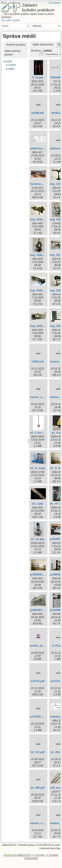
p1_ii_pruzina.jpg (41, 433)
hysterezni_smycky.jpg (44, 184)
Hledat (29, 26)
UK (3, 20)
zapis (11, 69)
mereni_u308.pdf (41, 397)
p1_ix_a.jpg (37, 468)
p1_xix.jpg (38, 539)
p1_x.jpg (38, 503)
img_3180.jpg (38, 291)
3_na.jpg (38, 77)
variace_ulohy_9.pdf (43, 823)
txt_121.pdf (38, 752)
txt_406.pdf (38, 788)
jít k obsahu (55, 3)
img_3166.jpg (38, 255)
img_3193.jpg (38, 326)
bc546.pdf (38, 113)
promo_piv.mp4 (40, 646)
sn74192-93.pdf (40, 717)
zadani (12, 65)
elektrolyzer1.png (41, 148)
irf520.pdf (38, 362)
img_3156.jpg (38, 219)
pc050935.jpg (38, 575)
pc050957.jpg (38, 610)
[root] (9, 61)
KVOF (17, 20)
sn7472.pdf (38, 681)
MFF (9, 20)
